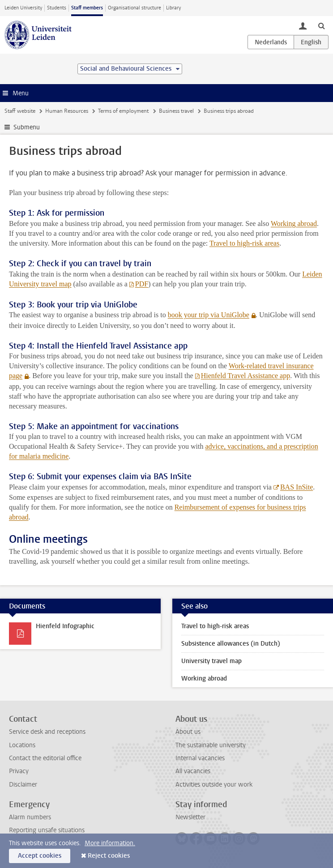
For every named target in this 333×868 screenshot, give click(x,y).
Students (57, 8)
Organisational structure (134, 8)
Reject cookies (109, 856)
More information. (110, 843)
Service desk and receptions (47, 732)
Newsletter (190, 817)
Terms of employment (123, 111)
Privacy (19, 771)
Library (173, 8)
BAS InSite (297, 487)
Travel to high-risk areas (244, 243)
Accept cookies (40, 856)
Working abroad (294, 223)
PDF (142, 284)
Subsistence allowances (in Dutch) (231, 644)
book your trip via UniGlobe (209, 315)
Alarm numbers (30, 817)
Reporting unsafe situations (47, 830)
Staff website (20, 111)
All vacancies (193, 771)
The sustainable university (211, 745)
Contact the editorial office (45, 758)
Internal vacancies (200, 758)
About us (188, 732)
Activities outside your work (214, 785)
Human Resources (67, 111)
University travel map (211, 661)
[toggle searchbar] (321, 26)
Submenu (27, 127)
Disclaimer (23, 785)
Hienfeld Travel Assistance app (246, 376)
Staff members (87, 8)
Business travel (176, 111)
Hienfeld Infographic (65, 626)
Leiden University (23, 8)
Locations (22, 745)
